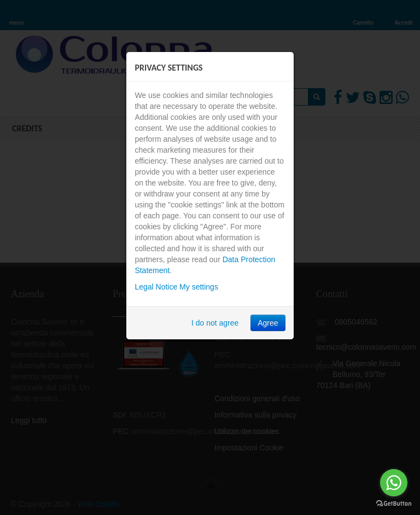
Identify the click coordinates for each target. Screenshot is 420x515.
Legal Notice (156, 287)
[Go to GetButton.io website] (394, 504)
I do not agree (215, 323)
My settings (199, 287)
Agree (268, 323)
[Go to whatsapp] (394, 483)
